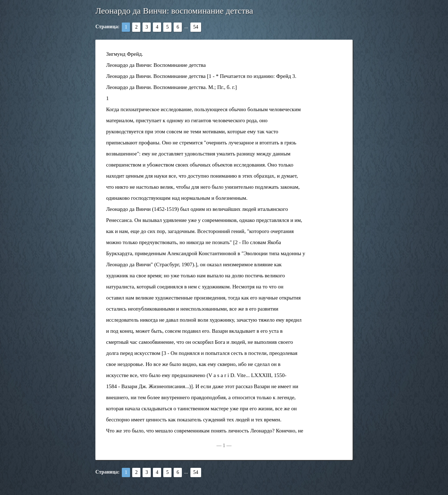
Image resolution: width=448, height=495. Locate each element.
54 (196, 27)
